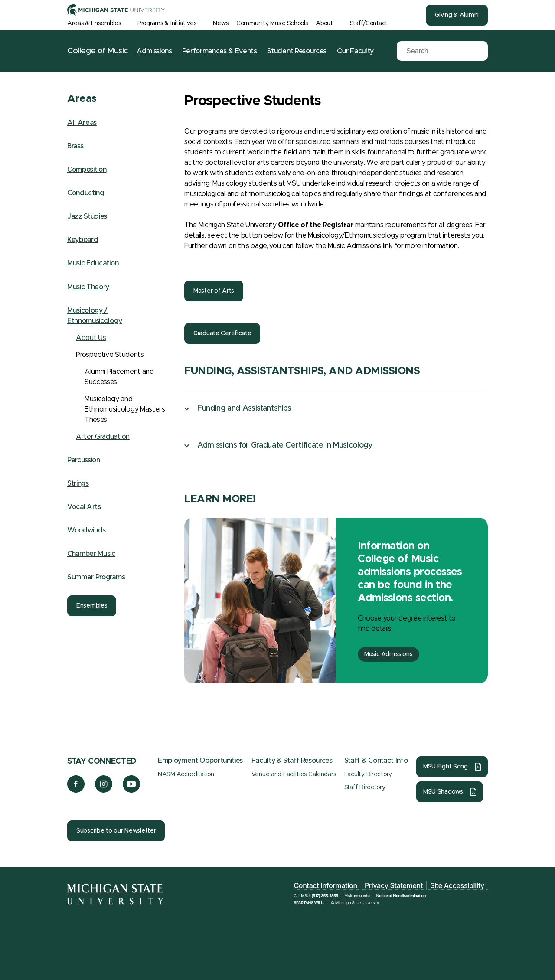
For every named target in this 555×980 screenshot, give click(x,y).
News (220, 23)
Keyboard (83, 240)
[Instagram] (104, 791)
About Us (91, 338)
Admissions (154, 51)
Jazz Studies (87, 216)
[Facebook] (76, 791)
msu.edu (362, 896)
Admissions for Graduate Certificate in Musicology (285, 445)
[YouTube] (132, 791)
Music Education (93, 263)
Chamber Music (91, 554)
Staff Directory (365, 787)
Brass (75, 146)
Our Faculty (355, 51)
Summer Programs (96, 577)
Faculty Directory (368, 774)
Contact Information (325, 885)
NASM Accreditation (186, 774)
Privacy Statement (394, 885)
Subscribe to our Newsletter (116, 831)
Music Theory (88, 287)
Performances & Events (219, 51)
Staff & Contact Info (376, 761)
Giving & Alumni (457, 15)
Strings (78, 483)
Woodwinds (87, 530)
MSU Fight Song (446, 767)
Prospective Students (110, 355)
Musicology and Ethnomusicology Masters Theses (125, 409)
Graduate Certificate (222, 333)
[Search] (436, 51)
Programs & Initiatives (167, 23)
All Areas (82, 123)
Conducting (86, 193)
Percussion (84, 460)
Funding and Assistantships (244, 408)
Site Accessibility (457, 885)
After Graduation (103, 437)
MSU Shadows (443, 792)
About (324, 23)
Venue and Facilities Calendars (294, 774)
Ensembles (92, 606)
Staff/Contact (369, 23)
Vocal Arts (84, 507)
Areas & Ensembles (94, 23)
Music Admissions (388, 654)
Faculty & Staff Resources (292, 761)
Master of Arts (214, 291)
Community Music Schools (272, 23)
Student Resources (297, 51)
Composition (87, 170)
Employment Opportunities (200, 761)
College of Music (98, 51)
